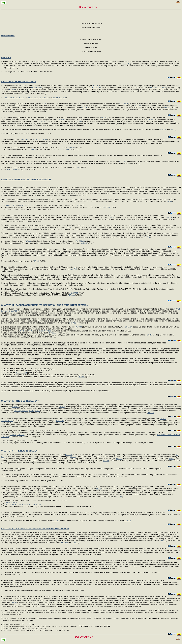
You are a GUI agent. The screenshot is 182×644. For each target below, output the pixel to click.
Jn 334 (151, 119)
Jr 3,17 (38, 411)
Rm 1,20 (123, 161)
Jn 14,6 (31, 98)
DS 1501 (76, 205)
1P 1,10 (10, 421)
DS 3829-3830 (22, 373)
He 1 (22, 331)
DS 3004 (11, 169)
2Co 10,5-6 (43, 139)
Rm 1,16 (68, 455)
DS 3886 (72, 295)
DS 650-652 (81, 241)
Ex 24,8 (62, 407)
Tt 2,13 (173, 129)
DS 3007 (82, 377)
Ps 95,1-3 (25, 411)
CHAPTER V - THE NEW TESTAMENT (20, 451)
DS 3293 (53, 333)
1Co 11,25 (21, 435)
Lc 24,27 (167, 435)
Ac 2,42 (74, 269)
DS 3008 (73, 147)
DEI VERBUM (8, 36)
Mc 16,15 (23, 205)
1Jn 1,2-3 (127, 64)
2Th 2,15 (111, 217)
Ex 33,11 (153, 88)
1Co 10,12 (60, 421)
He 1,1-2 (104, 117)
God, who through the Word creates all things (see (21, 104)
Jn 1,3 (43, 104)
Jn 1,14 (15, 98)
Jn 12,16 (13, 505)
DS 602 (28, 241)
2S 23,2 (42, 331)
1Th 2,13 (75, 542)
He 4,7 (31, 331)
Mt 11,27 (9, 98)
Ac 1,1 (99, 489)
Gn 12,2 (167, 107)
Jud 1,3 (169, 217)
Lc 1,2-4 (119, 497)
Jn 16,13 (16, 503)
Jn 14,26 (9, 503)
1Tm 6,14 (163, 129)
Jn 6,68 (172, 459)
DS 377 (34, 149)
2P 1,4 (40, 88)
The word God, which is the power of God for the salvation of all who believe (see (33, 455)
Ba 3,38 (12, 90)
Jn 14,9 (79, 121)
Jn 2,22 (6, 505)
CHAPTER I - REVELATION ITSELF (19, 81)
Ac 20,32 (65, 542)
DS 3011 (75, 293)
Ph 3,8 (15, 602)
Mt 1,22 (48, 331)
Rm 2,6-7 (85, 107)
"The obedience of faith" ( (11, 139)
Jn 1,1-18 (60, 119)
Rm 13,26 (25, 139)
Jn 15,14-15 (162, 88)
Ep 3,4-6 (106, 461)
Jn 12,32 (119, 459)
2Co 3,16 (45, 98)
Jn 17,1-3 (38, 98)
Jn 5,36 (40, 121)
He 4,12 (163, 540)
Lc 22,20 (13, 435)
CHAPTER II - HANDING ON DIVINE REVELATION (26, 179)
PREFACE (6, 58)
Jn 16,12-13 (30, 505)
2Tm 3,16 (5, 311)
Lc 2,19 (72, 227)
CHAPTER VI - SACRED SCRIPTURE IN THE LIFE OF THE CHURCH (35, 529)
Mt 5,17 (160, 435)
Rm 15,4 (151, 413)
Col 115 (90, 88)
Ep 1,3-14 (62, 98)
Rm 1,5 (36, 139)
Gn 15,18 (16, 407)
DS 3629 (128, 327)
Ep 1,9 (95, 86)
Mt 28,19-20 (10, 205)
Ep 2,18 (34, 88)
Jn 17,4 (46, 121)
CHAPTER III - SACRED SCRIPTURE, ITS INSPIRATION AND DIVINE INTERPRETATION (45, 305)
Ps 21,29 (17, 411)
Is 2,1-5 (32, 411)
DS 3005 (77, 167)
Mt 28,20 (56, 521)
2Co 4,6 (55, 98)
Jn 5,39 (4, 421)
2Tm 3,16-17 (74, 323)
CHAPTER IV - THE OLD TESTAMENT (20, 401)
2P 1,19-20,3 (14, 311)
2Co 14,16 (5, 437)
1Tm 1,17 (97, 88)
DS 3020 (85, 243)
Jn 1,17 (21, 98)
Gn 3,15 (138, 106)
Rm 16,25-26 (175, 435)
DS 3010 (70, 149)
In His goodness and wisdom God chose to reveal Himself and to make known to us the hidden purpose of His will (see (47, 86)
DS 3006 (79, 327)
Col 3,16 (147, 237)
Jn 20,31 (177, 309)
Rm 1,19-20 (124, 104)
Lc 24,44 (163, 419)
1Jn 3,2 (169, 201)
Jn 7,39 (38, 505)
